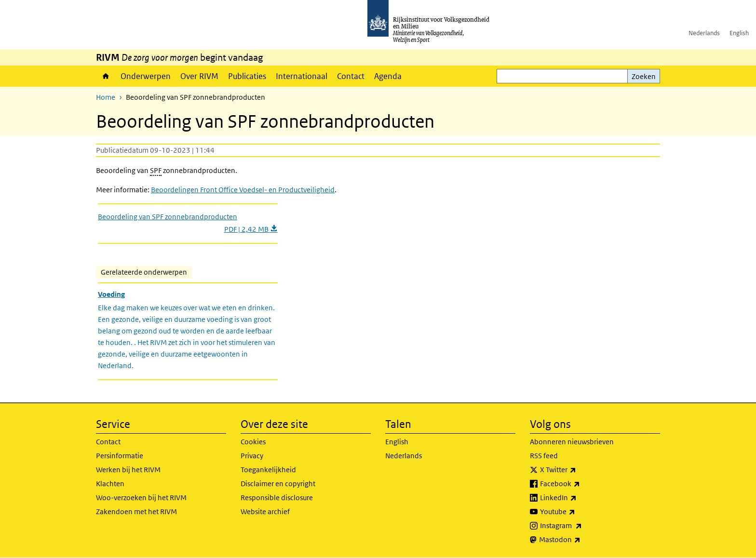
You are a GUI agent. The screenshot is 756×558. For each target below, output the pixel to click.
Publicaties (247, 76)
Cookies (253, 442)
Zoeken (644, 76)
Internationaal (302, 76)
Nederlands (704, 33)
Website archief (265, 511)
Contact (351, 76)
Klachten (110, 484)
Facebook (581, 484)
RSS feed (544, 456)
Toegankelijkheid (268, 470)
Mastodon (581, 540)
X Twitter (579, 470)
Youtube (579, 512)
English (739, 33)
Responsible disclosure (277, 498)
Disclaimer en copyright (278, 484)
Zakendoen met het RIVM (136, 511)
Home (106, 76)
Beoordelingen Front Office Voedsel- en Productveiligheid (243, 190)
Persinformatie (120, 456)
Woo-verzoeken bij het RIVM (141, 498)
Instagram (582, 526)
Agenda (388, 76)
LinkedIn (580, 498)
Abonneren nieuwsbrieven (572, 442)
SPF (156, 170)
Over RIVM (199, 76)
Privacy (252, 456)
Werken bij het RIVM (128, 470)
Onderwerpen (146, 76)
